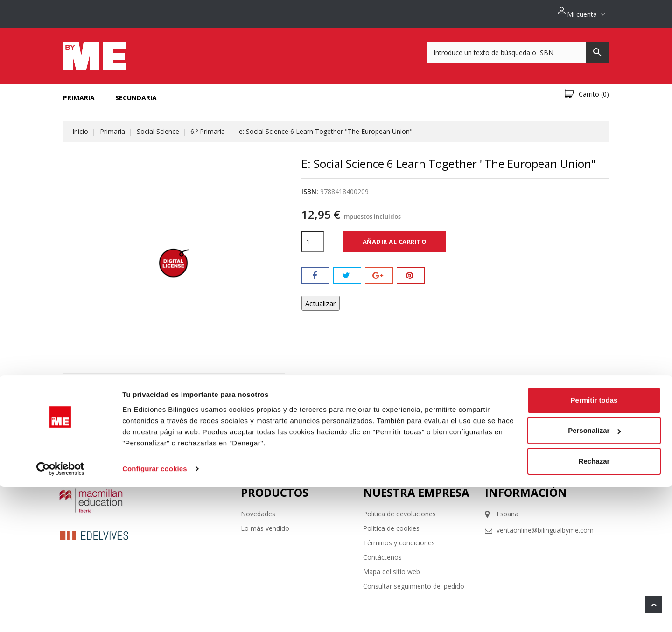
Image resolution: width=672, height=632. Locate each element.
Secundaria (136, 93)
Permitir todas (594, 545)
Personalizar (594, 575)
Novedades (258, 509)
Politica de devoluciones (399, 509)
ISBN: (310, 186)
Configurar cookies (155, 614)
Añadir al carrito (395, 236)
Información (526, 487)
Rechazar (594, 606)
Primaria (79, 93)
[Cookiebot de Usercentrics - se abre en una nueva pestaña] (60, 614)
